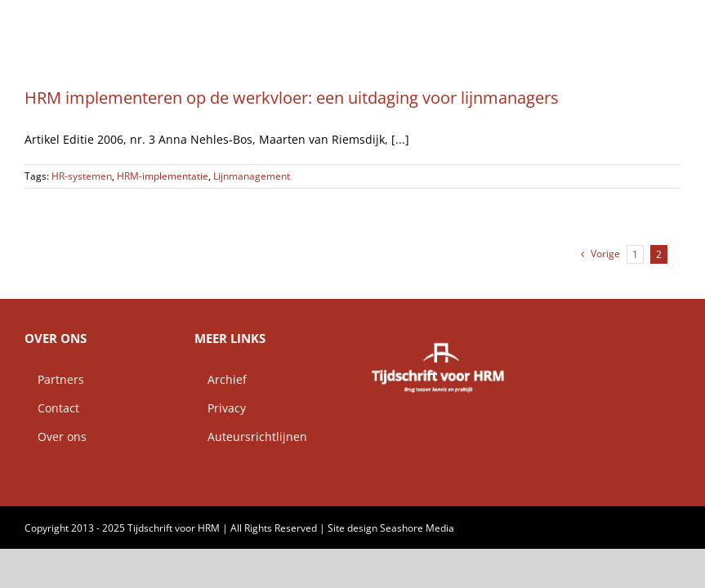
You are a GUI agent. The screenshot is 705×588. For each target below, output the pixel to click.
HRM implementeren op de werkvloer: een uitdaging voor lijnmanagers (292, 98)
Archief (221, 379)
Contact (52, 408)
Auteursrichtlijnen (251, 437)
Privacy (220, 408)
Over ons (56, 437)
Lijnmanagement (252, 176)
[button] (654, 20)
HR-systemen (82, 176)
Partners (54, 379)
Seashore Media (417, 528)
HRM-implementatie (163, 176)
